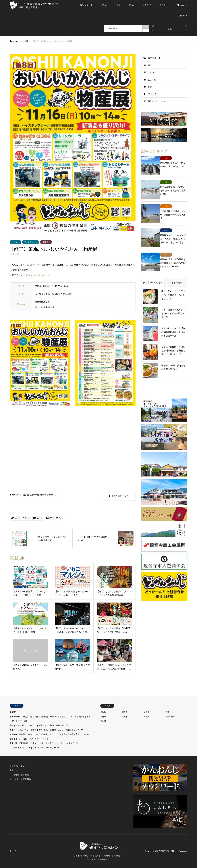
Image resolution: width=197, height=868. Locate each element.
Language (183, 16)
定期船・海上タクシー (21, 748)
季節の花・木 (56, 717)
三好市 (103, 717)
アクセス (164, 5)
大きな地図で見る (120, 496)
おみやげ (147, 5)
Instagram (15, 851)
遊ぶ (119, 5)
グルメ (105, 5)
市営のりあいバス (53, 748)
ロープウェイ (38, 748)
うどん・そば (23, 730)
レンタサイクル (71, 743)
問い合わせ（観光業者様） (21, 779)
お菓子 (63, 734)
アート (15, 721)
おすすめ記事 (176, 267)
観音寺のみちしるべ (153, 267)
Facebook (11, 851)
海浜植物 (44, 717)
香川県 (103, 721)
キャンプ (33, 725)
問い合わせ (182, 5)
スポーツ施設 (21, 725)
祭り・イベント (70, 717)
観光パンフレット (156, 101)
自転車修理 (24, 743)
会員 (12, 770)
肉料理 (53, 730)
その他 (65, 725)
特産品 (22, 734)
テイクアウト (79, 730)
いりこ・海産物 (41, 734)
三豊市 (125, 717)
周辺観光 (13, 712)
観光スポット (86, 5)
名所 (89, 717)
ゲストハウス (35, 739)
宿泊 (131, 5)
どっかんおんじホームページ (37, 275)
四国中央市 (170, 717)
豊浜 (167, 712)
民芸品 (71, 734)
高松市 (147, 717)
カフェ (61, 730)
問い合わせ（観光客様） (20, 775)
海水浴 (41, 725)
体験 (58, 725)
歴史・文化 (28, 717)
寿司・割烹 (43, 730)
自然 (36, 717)
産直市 (78, 734)
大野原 (147, 712)
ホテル (18, 739)
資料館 (82, 717)
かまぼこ (54, 734)
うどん (30, 734)
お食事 (34, 730)
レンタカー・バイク (54, 743)
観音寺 (46, 242)
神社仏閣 (23, 721)
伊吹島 (103, 712)
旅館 (25, 739)
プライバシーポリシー (19, 766)
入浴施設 (50, 725)
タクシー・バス (37, 743)
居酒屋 (69, 730)
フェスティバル (31, 242)
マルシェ (15, 242)
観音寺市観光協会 (162, 851)
